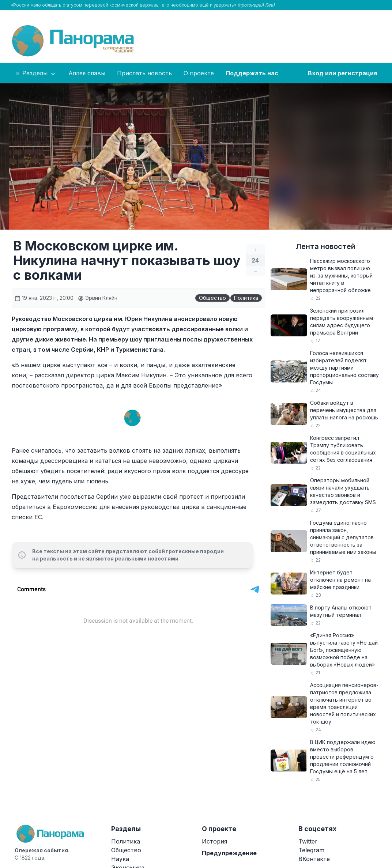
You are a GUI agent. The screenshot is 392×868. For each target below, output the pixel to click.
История (214, 841)
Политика (246, 298)
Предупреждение (229, 853)
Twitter (308, 841)
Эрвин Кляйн (98, 298)
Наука (120, 859)
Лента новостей (326, 246)
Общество (212, 298)
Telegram (311, 850)
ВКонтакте (314, 859)
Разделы (36, 73)
